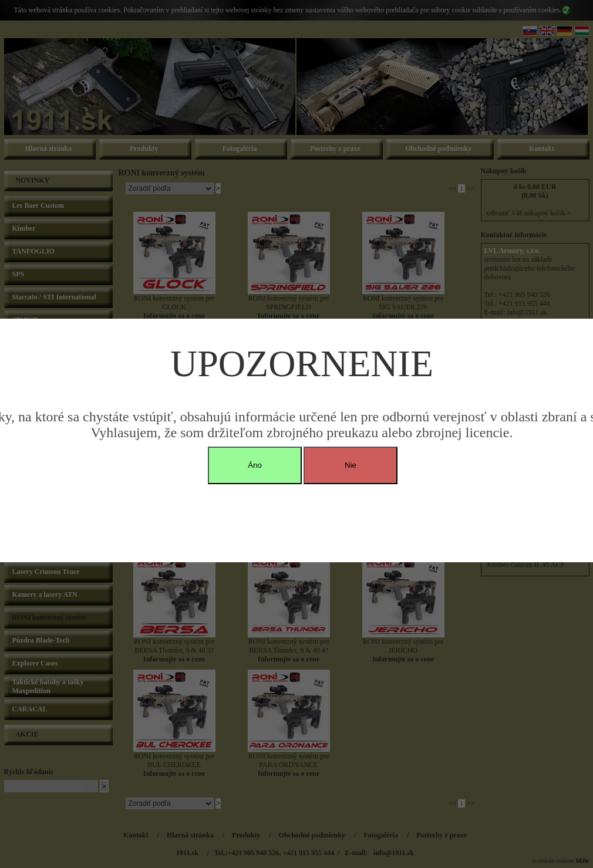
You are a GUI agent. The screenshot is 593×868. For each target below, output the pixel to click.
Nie (351, 465)
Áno (255, 465)
